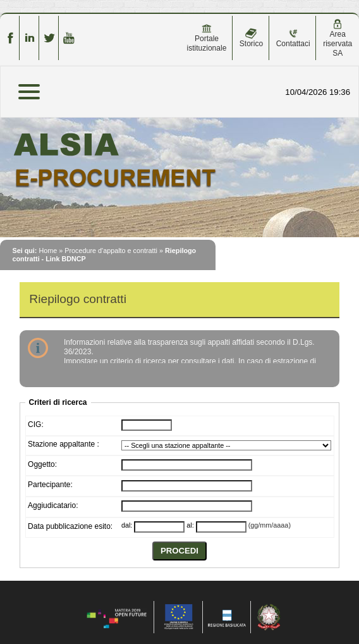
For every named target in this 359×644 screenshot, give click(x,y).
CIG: (36, 424)
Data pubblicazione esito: (70, 526)
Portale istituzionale (207, 38)
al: (190, 525)
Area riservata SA (338, 38)
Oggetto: (42, 464)
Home (48, 251)
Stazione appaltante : (64, 444)
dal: (127, 525)
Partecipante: (50, 485)
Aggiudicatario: (53, 505)
